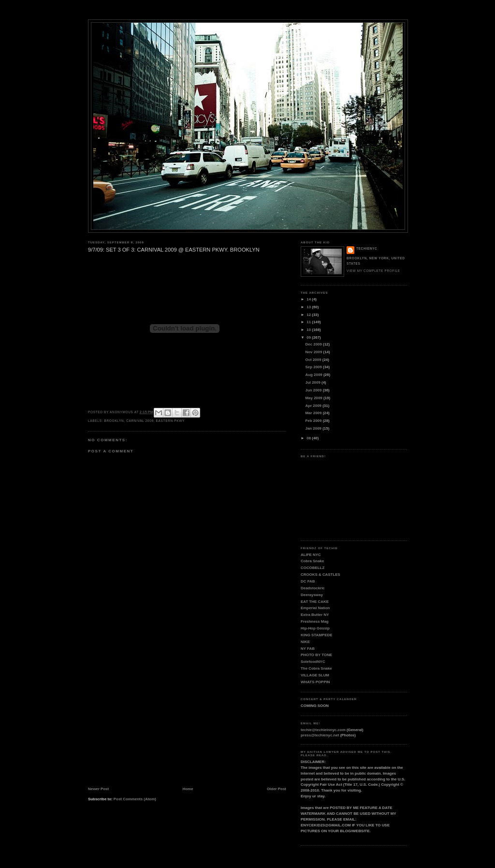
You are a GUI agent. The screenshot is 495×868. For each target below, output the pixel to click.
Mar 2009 (314, 413)
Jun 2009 (314, 390)
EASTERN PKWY (170, 421)
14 (309, 299)
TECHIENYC (367, 248)
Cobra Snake (312, 561)
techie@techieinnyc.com (323, 730)
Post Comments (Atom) (135, 799)
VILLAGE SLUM (315, 675)
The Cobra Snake (316, 668)
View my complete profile (373, 271)
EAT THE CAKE (315, 602)
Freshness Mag (315, 621)
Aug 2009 (314, 375)
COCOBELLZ (313, 568)
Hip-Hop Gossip (315, 628)
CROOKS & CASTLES (320, 575)
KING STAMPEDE (316, 635)
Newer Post (98, 789)
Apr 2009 (314, 406)
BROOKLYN (114, 421)
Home (188, 789)
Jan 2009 (314, 428)
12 (309, 315)
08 (309, 438)
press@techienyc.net (320, 735)
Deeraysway (312, 595)
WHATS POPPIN (315, 682)
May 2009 (314, 398)
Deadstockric (313, 588)
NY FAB (308, 649)
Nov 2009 (314, 352)
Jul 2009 (313, 382)
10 (309, 330)
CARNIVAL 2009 (140, 421)
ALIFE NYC (311, 555)
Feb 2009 (314, 421)
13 (309, 307)
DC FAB (308, 581)
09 (309, 337)
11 (309, 322)
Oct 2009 (314, 360)
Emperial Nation (315, 608)
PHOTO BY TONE (316, 655)
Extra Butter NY (315, 615)
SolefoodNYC (313, 662)
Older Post (277, 789)
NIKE (305, 642)
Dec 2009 (314, 344)
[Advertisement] (160, 721)
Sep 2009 (314, 367)
